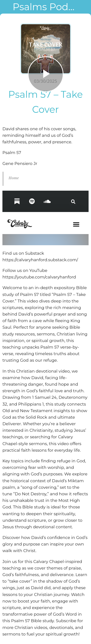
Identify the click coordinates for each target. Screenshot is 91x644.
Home (14, 178)
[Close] (7, 7)
